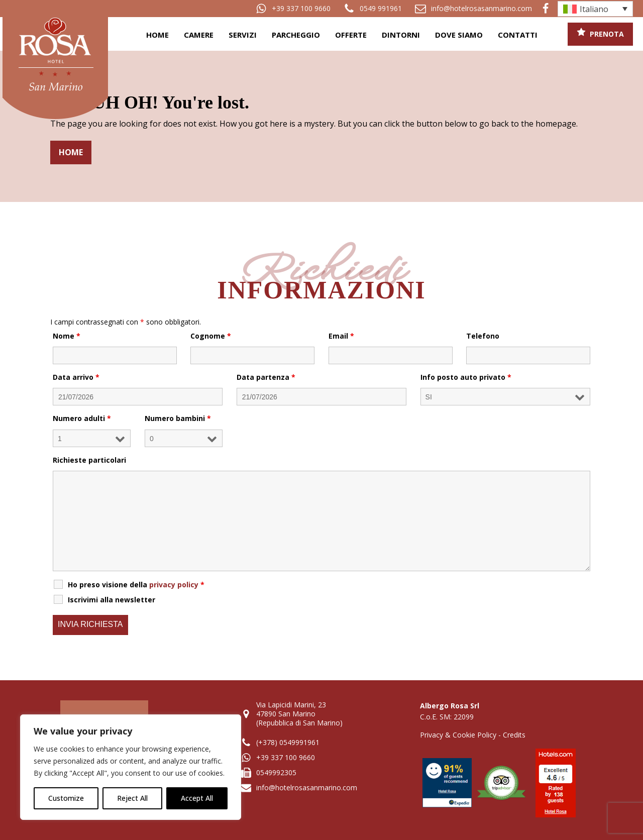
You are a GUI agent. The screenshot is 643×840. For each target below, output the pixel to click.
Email (341, 336)
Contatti (518, 35)
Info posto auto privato (466, 377)
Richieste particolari (89, 460)
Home (157, 35)
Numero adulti (82, 418)
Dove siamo (459, 35)
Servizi (243, 35)
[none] (595, 9)
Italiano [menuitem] (594, 9)
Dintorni (401, 35)
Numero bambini (178, 418)
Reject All (132, 798)
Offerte (351, 35)
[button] (293, 9)
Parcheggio (296, 35)
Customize (66, 798)
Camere (199, 35)
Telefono (483, 336)
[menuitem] (595, 9)
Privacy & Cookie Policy (458, 735)
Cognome (211, 336)
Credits (514, 735)
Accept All (197, 798)
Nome (67, 336)
